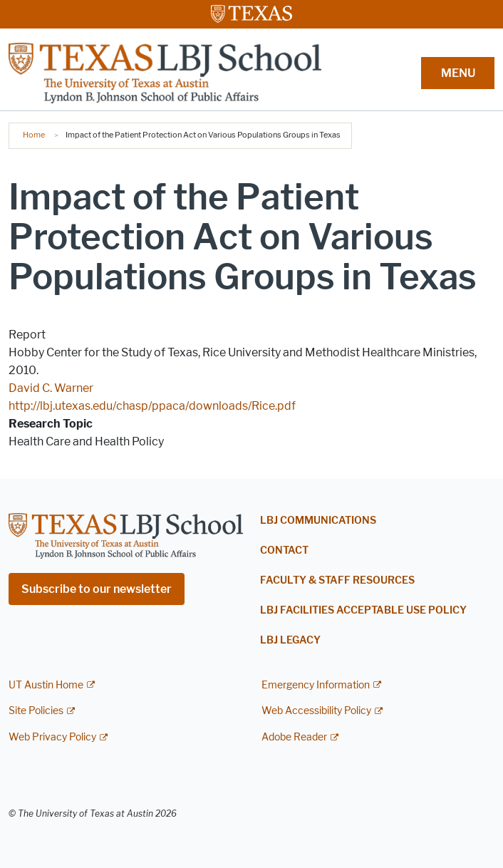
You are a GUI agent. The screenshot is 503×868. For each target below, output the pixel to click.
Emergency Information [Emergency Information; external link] (316, 685)
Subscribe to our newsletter (97, 589)
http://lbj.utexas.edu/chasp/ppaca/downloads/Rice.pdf (152, 406)
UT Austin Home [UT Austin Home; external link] (46, 685)
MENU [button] (458, 73)
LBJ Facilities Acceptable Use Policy (363, 610)
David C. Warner (51, 388)
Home (34, 135)
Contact (284, 551)
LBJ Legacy (290, 640)
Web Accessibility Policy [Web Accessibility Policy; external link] (316, 711)
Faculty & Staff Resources (337, 580)
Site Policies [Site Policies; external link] (36, 711)
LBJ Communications (318, 521)
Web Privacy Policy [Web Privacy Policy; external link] (52, 737)
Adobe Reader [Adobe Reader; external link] (294, 737)
